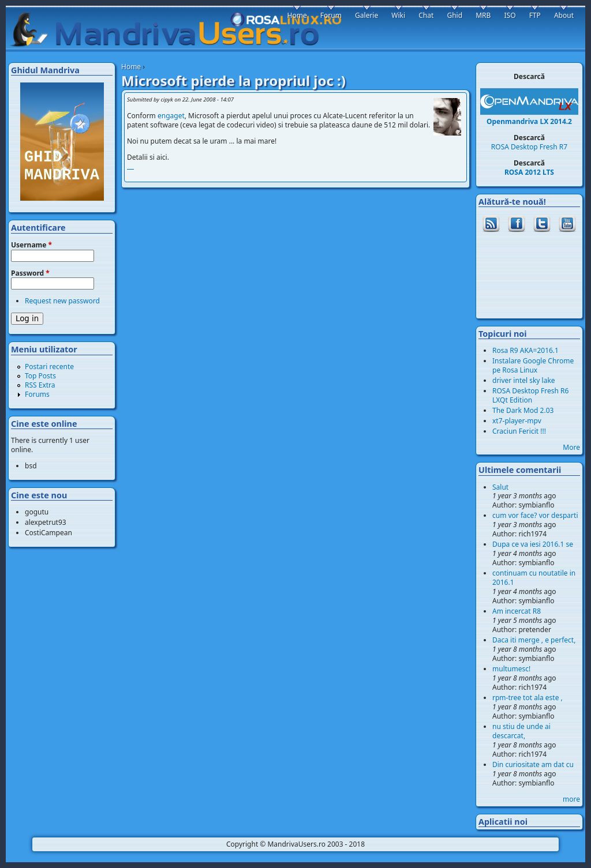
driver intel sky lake (524, 380)
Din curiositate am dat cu (533, 764)
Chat (426, 15)
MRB (483, 15)
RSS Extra (40, 385)
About (564, 15)
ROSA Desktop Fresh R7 (529, 147)
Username (31, 245)
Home (131, 67)
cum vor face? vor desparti (535, 515)
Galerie (366, 15)
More (571, 447)
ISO (510, 15)
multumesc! (511, 669)
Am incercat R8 (517, 611)
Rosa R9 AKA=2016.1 (525, 350)
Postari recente (49, 367)
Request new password (62, 301)
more (571, 799)
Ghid (455, 15)
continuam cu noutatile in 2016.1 (534, 578)
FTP (535, 15)
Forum (331, 15)
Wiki (398, 15)
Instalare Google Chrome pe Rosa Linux (533, 365)
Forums (37, 394)
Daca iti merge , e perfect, (534, 640)
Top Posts (40, 376)
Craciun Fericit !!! (519, 431)
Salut (500, 487)
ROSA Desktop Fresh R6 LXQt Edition (530, 395)
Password (30, 273)
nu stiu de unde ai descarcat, (521, 731)
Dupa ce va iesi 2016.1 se (533, 544)
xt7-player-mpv (517, 421)
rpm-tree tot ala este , (528, 698)
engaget (171, 116)
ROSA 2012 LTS (529, 172)
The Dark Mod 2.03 (523, 410)
